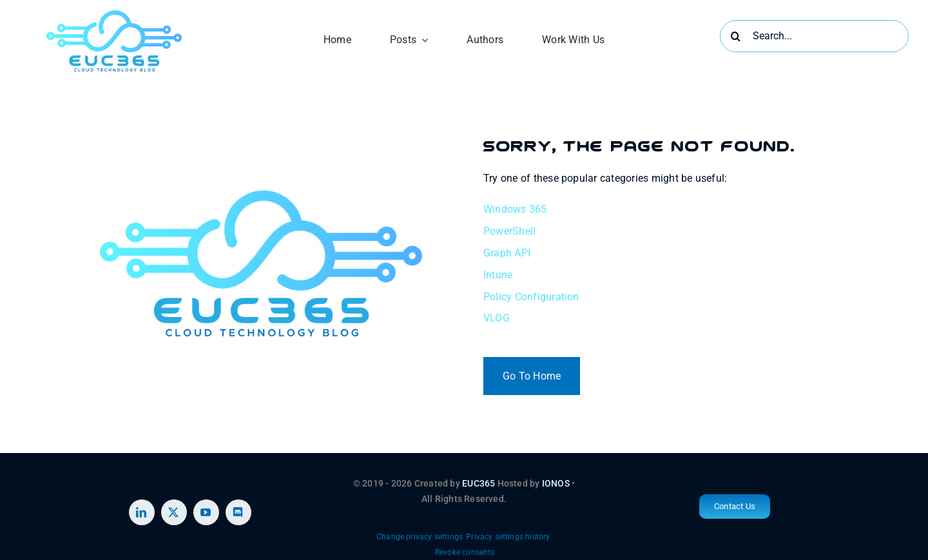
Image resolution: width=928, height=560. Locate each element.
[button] (420, 537)
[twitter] (174, 512)
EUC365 (479, 483)
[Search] (736, 36)
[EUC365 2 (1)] (114, 14)
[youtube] (206, 512)
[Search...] (814, 36)
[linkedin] (142, 512)
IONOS (556, 483)
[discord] (238, 512)
